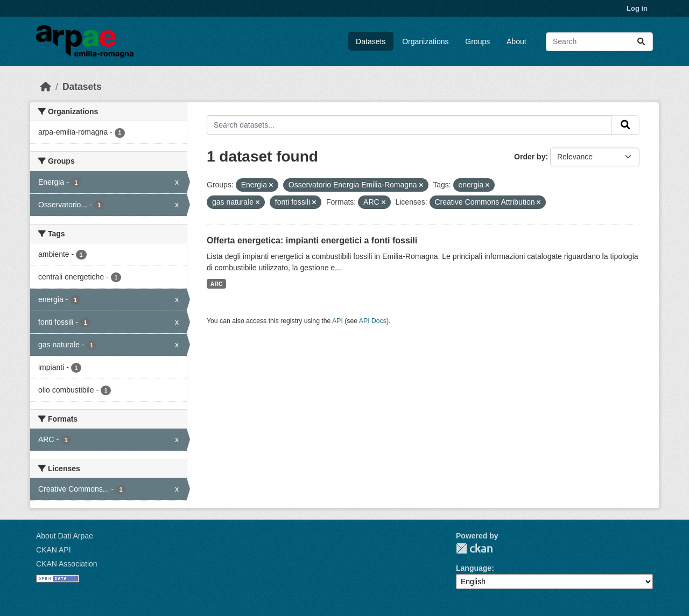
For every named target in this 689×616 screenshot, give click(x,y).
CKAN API (54, 550)
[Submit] (641, 42)
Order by (530, 157)
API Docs (373, 321)
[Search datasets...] (599, 42)
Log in (637, 8)
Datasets (371, 41)
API (338, 321)
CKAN (474, 548)
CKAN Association (67, 564)
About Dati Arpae (65, 536)
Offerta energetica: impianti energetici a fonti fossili (312, 240)
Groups (477, 41)
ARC (217, 284)
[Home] (46, 87)
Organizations (425, 41)
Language (474, 568)
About (516, 41)
